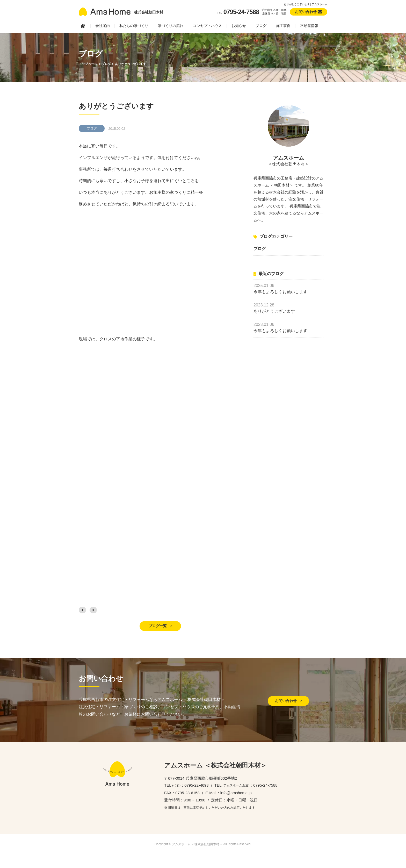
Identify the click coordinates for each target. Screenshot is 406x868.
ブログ (261, 26)
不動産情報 (309, 26)
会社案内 (103, 26)
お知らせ (239, 26)
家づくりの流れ (171, 26)
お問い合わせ (288, 701)
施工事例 (283, 26)
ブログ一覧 (160, 626)
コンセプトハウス (207, 26)
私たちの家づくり (134, 26)
